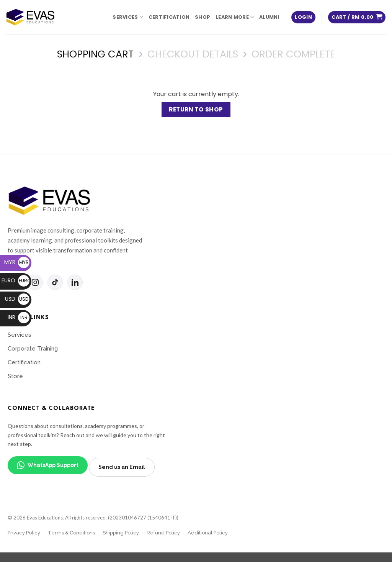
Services (128, 17)
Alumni (269, 17)
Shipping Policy (121, 533)
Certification (169, 17)
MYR (17, 262)
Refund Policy (163, 533)
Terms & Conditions (71, 533)
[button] (303, 17)
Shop (203, 17)
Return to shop (196, 109)
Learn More (235, 17)
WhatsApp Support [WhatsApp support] (48, 465)
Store (15, 376)
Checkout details (193, 54)
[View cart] (357, 17)
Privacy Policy (24, 533)
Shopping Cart (95, 54)
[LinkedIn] (75, 282)
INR (19, 317)
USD (17, 299)
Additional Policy (208, 533)
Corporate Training (33, 349)
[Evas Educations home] (50, 201)
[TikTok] (55, 282)
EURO (16, 280)
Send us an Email (122, 467)
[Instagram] (35, 282)
